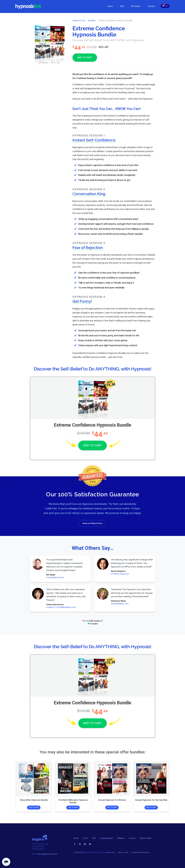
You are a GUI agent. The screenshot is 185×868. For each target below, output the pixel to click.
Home (110, 6)
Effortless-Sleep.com (120, 574)
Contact (151, 6)
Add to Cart (34, 807)
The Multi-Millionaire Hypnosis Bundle (73, 801)
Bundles (92, 20)
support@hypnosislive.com (47, 854)
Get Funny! (82, 301)
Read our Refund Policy (92, 523)
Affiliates (136, 6)
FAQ (122, 6)
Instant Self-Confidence (94, 140)
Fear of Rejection (88, 248)
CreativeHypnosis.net (55, 577)
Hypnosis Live (79, 20)
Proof (85, 838)
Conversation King (89, 194)
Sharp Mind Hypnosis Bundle (34, 800)
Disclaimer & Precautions (141, 852)
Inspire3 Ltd (80, 852)
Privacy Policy (110, 852)
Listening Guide (106, 838)
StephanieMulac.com (120, 604)
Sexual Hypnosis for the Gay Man (151, 800)
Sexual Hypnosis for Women (112, 800)
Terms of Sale (123, 852)
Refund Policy (146, 838)
